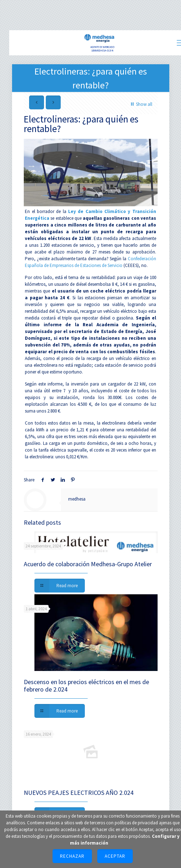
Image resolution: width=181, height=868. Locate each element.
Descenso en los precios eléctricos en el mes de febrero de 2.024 (86, 686)
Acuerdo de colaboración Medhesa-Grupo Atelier (88, 564)
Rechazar (72, 856)
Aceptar (115, 856)
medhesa (77, 499)
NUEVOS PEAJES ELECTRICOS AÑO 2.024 (79, 793)
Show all (141, 104)
